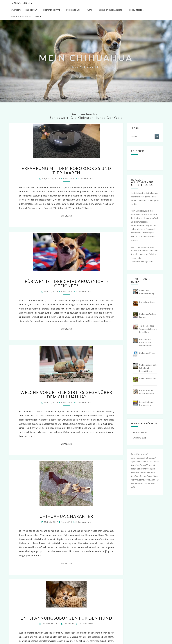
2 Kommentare (85, 178)
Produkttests (136, 10)
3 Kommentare (83, 522)
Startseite (16, 10)
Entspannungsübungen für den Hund (66, 618)
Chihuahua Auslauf (148, 378)
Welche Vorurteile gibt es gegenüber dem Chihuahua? (66, 395)
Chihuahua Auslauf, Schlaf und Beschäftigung (148, 368)
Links (37, 16)
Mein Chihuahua (22, 3)
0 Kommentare (86, 624)
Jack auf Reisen (140, 432)
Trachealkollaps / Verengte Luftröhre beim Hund (148, 329)
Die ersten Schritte (52, 10)
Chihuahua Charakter (66, 516)
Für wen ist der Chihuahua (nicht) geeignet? (66, 284)
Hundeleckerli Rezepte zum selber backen (146, 343)
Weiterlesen (67, 216)
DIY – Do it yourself (20, 16)
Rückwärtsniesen (147, 302)
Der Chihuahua (31, 10)
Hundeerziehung (73, 10)
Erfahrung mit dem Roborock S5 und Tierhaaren (66, 171)
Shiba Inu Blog (139, 438)
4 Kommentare (83, 402)
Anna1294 (69, 178)
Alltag (90, 10)
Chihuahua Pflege (147, 353)
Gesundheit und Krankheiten (111, 10)
